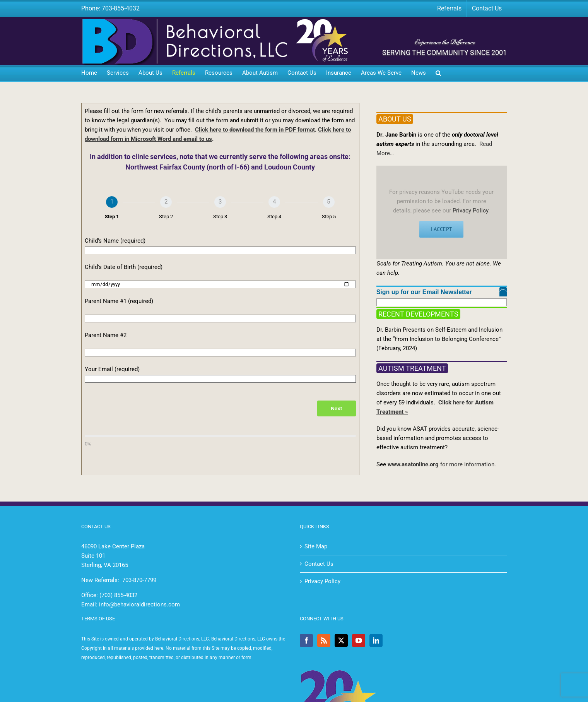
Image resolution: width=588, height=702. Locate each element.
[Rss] (324, 640)
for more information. (467, 464)
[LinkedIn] (376, 640)
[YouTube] (359, 640)
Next (336, 408)
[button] (438, 74)
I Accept (441, 229)
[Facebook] (306, 640)
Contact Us (319, 564)
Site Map (316, 546)
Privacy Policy (470, 211)
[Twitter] (341, 640)
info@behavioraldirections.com (139, 604)
